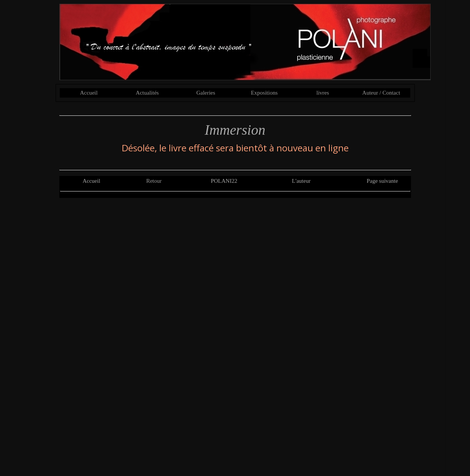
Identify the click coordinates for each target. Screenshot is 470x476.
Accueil (89, 93)
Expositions (264, 93)
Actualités (147, 93)
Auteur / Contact (381, 93)
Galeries (206, 93)
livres (323, 93)
